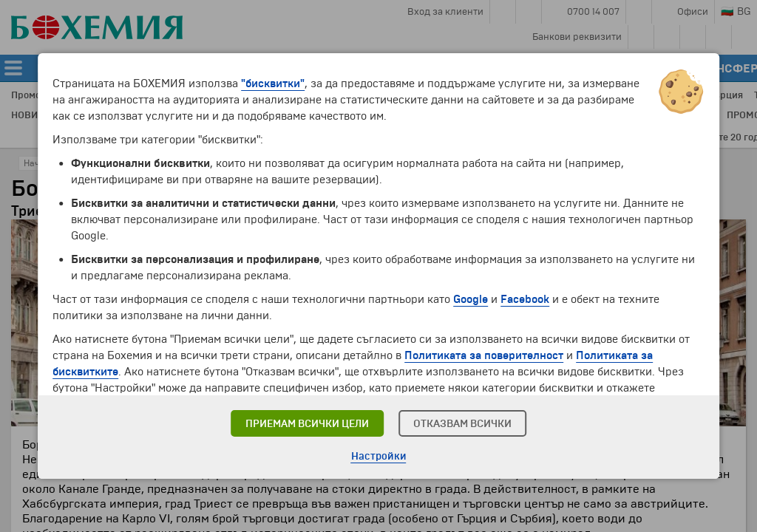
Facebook (525, 299)
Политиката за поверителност (484, 355)
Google (471, 299)
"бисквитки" (273, 83)
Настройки (379, 456)
